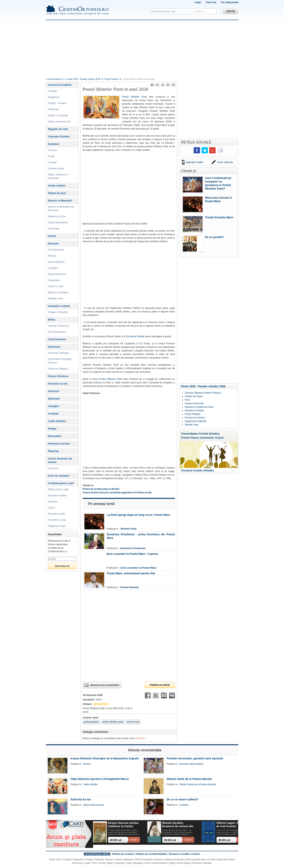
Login (198, 2)
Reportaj (53, 451)
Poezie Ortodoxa (58, 376)
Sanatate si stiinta (59, 306)
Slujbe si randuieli (58, 115)
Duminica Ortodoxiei (133, 548)
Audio (87, 863)
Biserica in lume (57, 216)
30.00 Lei (116, 840)
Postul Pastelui (112, 79)
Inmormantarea (159, 863)
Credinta (53, 414)
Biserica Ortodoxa (58, 292)
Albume (195, 438)
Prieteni (186, 438)
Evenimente (207, 438)
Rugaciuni (54, 97)
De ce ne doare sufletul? (182, 799)
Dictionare (54, 347)
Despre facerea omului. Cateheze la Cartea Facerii (123, 825)
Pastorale (54, 109)
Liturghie (54, 406)
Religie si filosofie (58, 312)
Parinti (52, 236)
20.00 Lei (170, 840)
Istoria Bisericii (56, 262)
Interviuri (54, 391)
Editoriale (54, 399)
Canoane (53, 468)
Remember (55, 436)
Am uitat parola (229, 2)
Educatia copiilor (57, 495)
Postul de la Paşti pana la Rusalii (101, 489)
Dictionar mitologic (59, 353)
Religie (52, 429)
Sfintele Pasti (128, 529)
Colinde (52, 162)
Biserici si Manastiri (60, 201)
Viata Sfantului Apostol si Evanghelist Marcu (100, 779)
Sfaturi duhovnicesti (59, 122)
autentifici (140, 738)
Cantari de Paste (194, 396)
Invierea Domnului (194, 403)
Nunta (102, 863)
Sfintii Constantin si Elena (148, 860)
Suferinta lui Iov (81, 799)
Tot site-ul (199, 11)
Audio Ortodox (57, 421)
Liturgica (53, 268)
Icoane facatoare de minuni (60, 460)
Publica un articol (160, 685)
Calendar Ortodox (59, 136)
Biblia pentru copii (58, 489)
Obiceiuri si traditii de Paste (199, 407)
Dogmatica (54, 280)
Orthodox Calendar (202, 863)
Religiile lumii (56, 298)
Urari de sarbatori (59, 476)
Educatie (53, 244)
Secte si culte (56, 286)
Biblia (52, 320)
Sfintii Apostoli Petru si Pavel (201, 860)
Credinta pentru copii (61, 483)
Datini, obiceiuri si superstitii (58, 176)
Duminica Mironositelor (192, 764)
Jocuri (52, 508)
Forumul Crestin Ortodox (198, 470)
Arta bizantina (56, 250)
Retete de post (57, 193)
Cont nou (211, 2)
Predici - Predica (57, 103)
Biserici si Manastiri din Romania (61, 208)
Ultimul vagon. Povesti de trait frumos (232, 825)
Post (147, 863)
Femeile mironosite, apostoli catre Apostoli (195, 758)
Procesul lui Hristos (195, 418)
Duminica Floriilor (135, 336)
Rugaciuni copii (57, 526)
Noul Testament (57, 332)
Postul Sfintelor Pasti (135, 97)
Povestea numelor (59, 444)
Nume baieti (183, 863)
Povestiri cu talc (58, 384)
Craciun (53, 150)
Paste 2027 (55, 860)
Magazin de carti (58, 129)
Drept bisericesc (57, 274)
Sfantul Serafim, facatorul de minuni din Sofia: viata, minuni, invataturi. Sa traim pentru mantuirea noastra (178, 825)
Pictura (87, 764)
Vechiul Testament (58, 326)
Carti (129, 863)
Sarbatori (54, 144)
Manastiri (138, 863)
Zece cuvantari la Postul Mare (138, 568)
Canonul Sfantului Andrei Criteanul (203, 393)
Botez (110, 863)
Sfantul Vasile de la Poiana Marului (189, 779)
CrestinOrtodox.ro (55, 79)
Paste (51, 156)
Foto (94, 863)
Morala (52, 256)
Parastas (120, 863)
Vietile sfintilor (57, 186)
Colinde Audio (56, 168)
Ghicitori (53, 502)
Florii (187, 400)
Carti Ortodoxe (57, 339)
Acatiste (53, 91)
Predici (89, 860)
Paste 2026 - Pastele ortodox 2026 (84, 79)
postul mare (133, 722)
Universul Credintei (60, 85)
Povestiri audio (57, 514)
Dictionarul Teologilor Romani (60, 361)
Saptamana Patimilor (196, 421)
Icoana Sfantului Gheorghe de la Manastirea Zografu (105, 758)
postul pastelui (91, 722)
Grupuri (219, 438)
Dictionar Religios (58, 369)
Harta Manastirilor (58, 222)
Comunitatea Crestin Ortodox (200, 434)
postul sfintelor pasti (113, 722)
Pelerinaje (54, 229)
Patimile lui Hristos (195, 411)
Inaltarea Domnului (174, 860)
